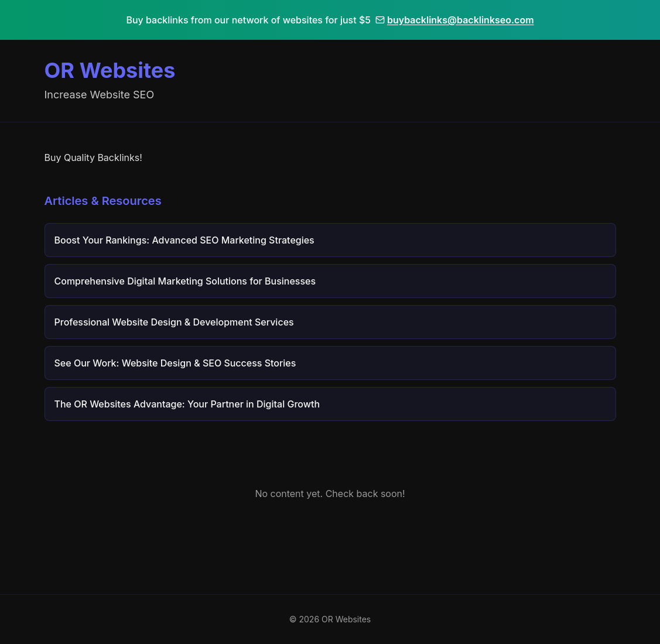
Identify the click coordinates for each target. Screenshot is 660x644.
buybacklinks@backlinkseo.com (455, 20)
